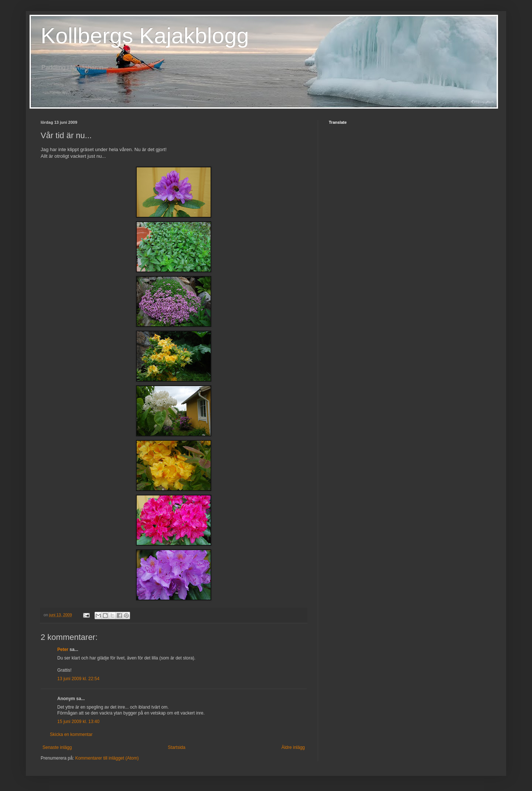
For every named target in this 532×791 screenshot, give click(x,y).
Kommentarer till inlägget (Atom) (107, 758)
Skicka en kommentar (71, 734)
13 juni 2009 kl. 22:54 (78, 679)
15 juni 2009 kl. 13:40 (78, 722)
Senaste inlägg (57, 747)
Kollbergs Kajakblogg (145, 36)
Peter (63, 649)
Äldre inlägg (293, 747)
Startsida (176, 747)
